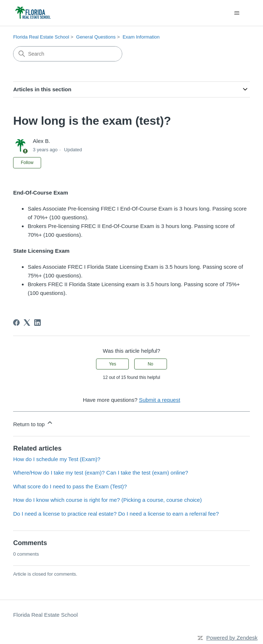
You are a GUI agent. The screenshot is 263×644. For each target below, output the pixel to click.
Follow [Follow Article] (27, 163)
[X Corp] (27, 323)
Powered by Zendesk (232, 638)
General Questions (96, 37)
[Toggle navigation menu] (237, 13)
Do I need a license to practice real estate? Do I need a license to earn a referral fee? (116, 514)
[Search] (68, 54)
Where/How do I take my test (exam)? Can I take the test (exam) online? (101, 473)
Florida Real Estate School (41, 37)
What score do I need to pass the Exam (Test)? (70, 486)
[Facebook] (16, 323)
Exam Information (141, 37)
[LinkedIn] (37, 323)
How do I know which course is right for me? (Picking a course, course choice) (107, 500)
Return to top (33, 423)
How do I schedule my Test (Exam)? (57, 459)
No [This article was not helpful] (150, 364)
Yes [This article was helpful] (113, 364)
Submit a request (160, 400)
